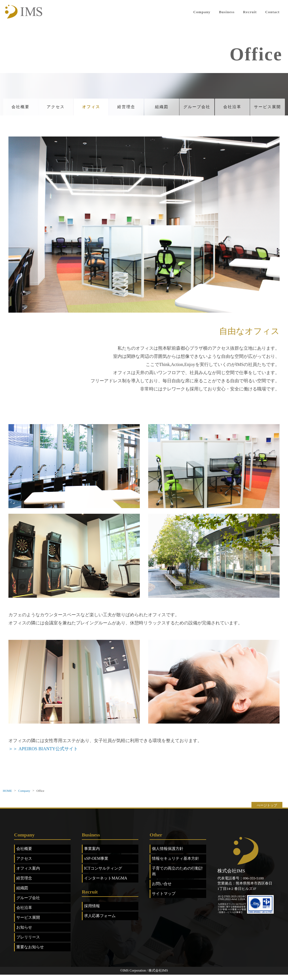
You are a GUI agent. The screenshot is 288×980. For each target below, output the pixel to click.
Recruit (250, 12)
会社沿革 (232, 110)
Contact (272, 12)
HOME (7, 796)
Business (227, 12)
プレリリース (28, 943)
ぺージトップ (267, 811)
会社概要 (21, 110)
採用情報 (92, 911)
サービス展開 (267, 110)
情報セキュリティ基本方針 (175, 864)
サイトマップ (164, 899)
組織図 (162, 110)
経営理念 (126, 110)
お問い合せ (162, 889)
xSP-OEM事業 (96, 864)
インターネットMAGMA (106, 884)
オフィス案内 (28, 874)
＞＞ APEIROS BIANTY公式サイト (43, 754)
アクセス (56, 110)
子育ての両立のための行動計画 (177, 877)
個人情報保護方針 (168, 854)
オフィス (91, 110)
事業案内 (92, 854)
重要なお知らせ (30, 953)
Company (202, 12)
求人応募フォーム (100, 921)
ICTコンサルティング (103, 874)
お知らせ (24, 933)
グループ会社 (197, 110)
